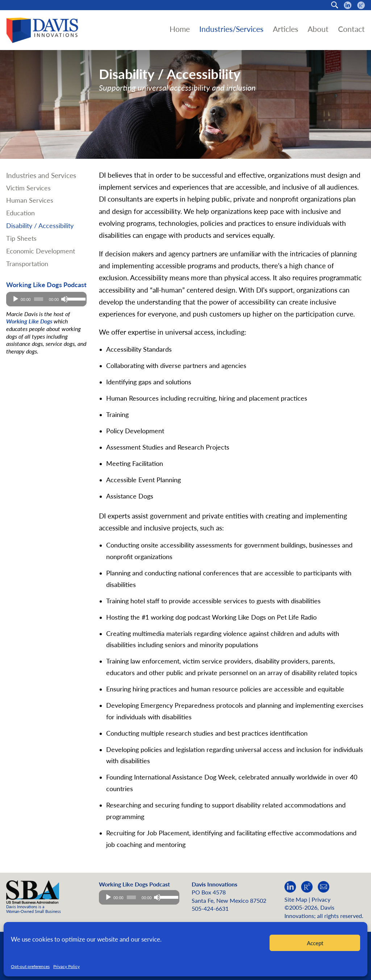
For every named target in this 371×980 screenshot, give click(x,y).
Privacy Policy (66, 966)
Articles (285, 29)
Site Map (296, 899)
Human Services (30, 200)
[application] (47, 299)
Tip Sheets (21, 238)
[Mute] (64, 299)
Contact (351, 29)
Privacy (321, 899)
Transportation (27, 264)
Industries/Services (231, 29)
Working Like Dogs (29, 321)
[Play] (16, 299)
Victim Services (28, 188)
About (318, 29)
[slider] (39, 299)
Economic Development (41, 251)
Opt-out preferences (30, 966)
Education (20, 213)
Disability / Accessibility (40, 226)
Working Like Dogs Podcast (46, 285)
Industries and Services (41, 175)
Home (180, 29)
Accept (315, 943)
